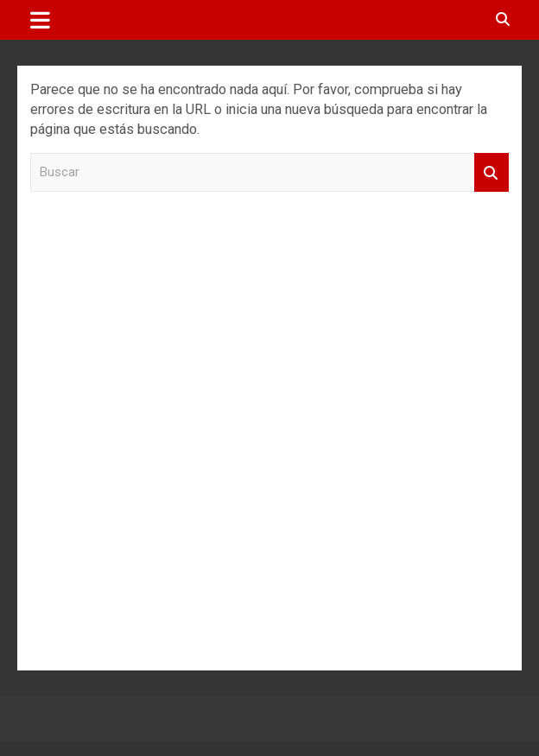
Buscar (491, 172)
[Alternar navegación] (40, 20)
